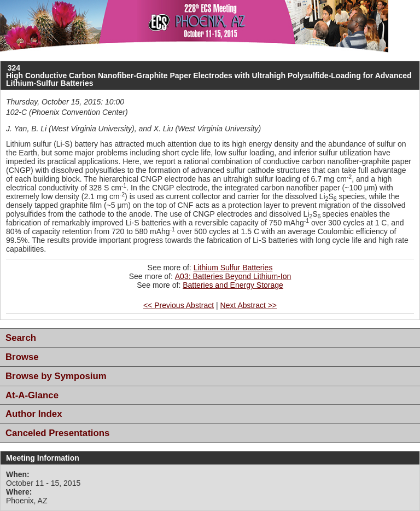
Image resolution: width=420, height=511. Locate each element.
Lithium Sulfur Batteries (233, 268)
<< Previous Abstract (179, 305)
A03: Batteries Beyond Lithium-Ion (233, 276)
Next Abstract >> (249, 305)
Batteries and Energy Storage (233, 285)
